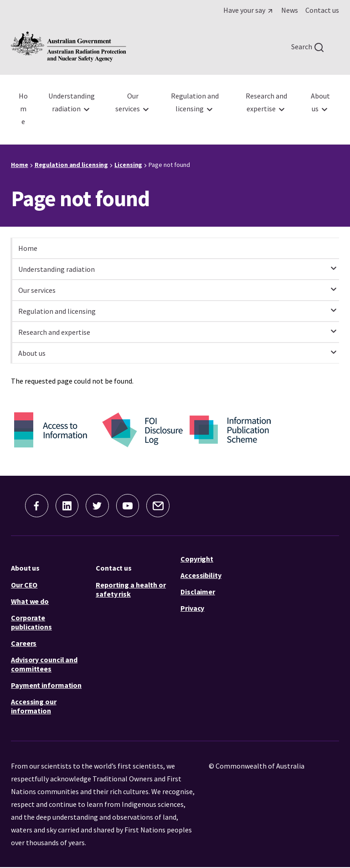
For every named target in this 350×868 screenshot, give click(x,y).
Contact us (114, 568)
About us (25, 568)
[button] (34, 506)
